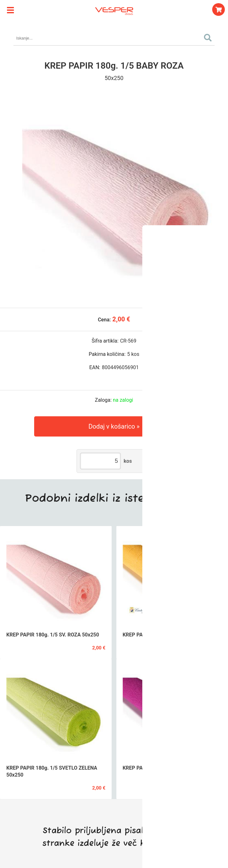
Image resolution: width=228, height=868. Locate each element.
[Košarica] (219, 9)
